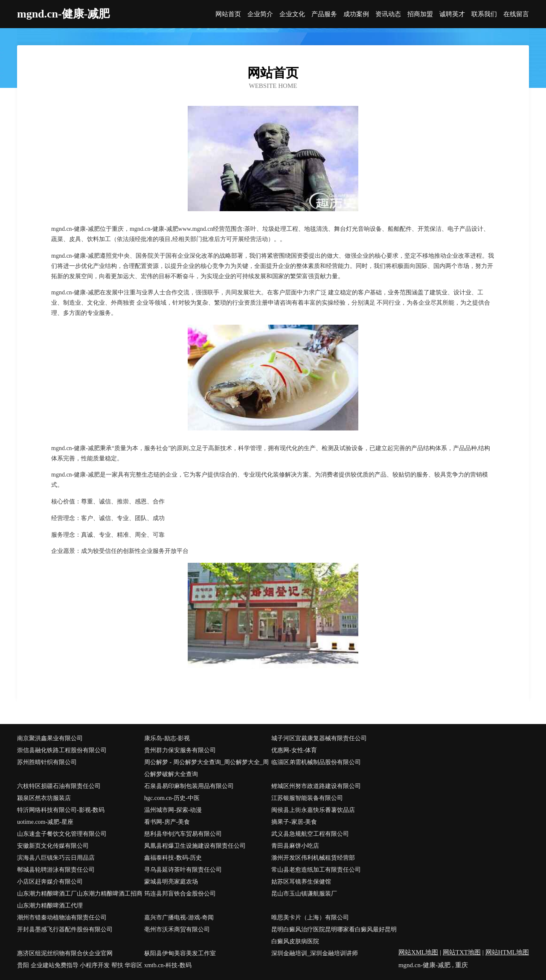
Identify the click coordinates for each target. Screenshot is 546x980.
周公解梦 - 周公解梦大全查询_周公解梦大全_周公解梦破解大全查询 (206, 768)
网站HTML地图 (507, 952)
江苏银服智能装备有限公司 (307, 798)
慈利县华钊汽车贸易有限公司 (183, 834)
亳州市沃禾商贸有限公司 (177, 929)
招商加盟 (420, 14)
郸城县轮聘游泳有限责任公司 (56, 870)
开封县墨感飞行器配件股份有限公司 (65, 929)
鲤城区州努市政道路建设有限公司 (316, 786)
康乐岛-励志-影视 (167, 738)
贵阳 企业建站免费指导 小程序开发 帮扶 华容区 (80, 965)
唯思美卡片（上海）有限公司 (310, 917)
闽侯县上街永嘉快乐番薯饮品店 (313, 810)
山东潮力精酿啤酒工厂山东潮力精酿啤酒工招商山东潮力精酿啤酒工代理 (80, 900)
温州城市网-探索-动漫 (173, 810)
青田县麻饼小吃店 (295, 846)
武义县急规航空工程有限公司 (310, 834)
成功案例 (356, 14)
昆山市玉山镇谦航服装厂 (304, 894)
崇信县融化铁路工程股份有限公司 (62, 750)
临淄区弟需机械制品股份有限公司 (316, 762)
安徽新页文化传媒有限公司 (53, 846)
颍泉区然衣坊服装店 (44, 798)
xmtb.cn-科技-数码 (168, 965)
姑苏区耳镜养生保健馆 (301, 882)
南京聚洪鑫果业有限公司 (50, 738)
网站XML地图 (418, 952)
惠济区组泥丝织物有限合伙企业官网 (65, 953)
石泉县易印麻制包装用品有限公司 (189, 786)
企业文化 (292, 14)
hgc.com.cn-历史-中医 (172, 798)
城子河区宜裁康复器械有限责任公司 (319, 738)
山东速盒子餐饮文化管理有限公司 (62, 834)
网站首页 (228, 14)
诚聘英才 (452, 14)
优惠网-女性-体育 (294, 750)
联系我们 (484, 14)
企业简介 (260, 14)
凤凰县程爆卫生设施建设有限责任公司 (195, 846)
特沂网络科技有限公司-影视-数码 (61, 810)
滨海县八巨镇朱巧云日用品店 (56, 858)
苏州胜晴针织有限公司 (47, 762)
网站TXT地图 (462, 952)
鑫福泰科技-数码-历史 (173, 858)
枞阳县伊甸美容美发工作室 (180, 953)
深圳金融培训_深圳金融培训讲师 (315, 953)
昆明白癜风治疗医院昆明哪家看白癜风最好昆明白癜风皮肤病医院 (334, 935)
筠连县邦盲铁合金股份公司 (180, 894)
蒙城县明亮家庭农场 (171, 882)
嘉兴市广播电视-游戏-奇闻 (179, 917)
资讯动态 (388, 14)
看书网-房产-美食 (167, 822)
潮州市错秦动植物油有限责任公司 (62, 917)
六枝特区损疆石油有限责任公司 (59, 786)
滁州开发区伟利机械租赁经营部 (313, 858)
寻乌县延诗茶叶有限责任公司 (183, 870)
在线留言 (516, 14)
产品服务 (324, 14)
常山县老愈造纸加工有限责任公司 (316, 870)
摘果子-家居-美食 (294, 822)
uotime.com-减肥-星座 (45, 822)
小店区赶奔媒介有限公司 (50, 882)
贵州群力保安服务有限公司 (180, 750)
